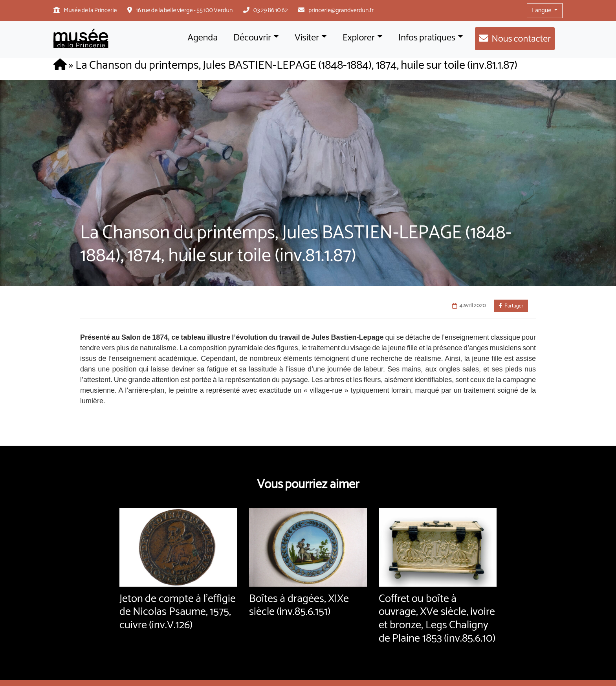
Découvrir (252, 38)
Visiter (307, 38)
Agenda (203, 38)
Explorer (359, 38)
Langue (542, 10)
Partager (511, 306)
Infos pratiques (427, 38)
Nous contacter (521, 39)
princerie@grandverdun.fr (341, 10)
